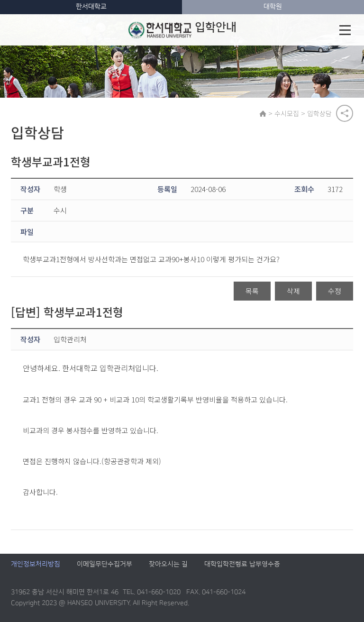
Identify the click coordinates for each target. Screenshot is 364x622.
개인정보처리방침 (36, 564)
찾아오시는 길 (168, 564)
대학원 (273, 7)
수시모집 (287, 113)
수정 (335, 291)
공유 (345, 113)
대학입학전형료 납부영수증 (242, 564)
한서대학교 (91, 7)
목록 (252, 291)
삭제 (293, 291)
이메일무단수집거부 (105, 564)
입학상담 (319, 113)
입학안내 (182, 30)
